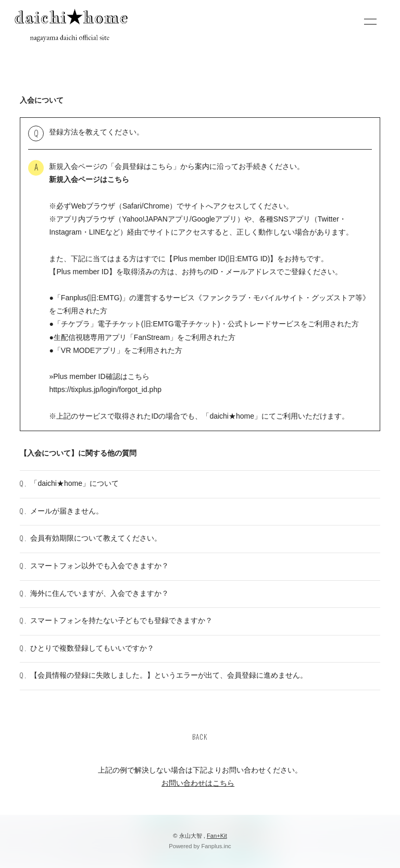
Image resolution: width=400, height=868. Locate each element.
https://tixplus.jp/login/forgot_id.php (105, 389)
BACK (200, 737)
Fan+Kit (217, 836)
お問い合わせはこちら (198, 783)
